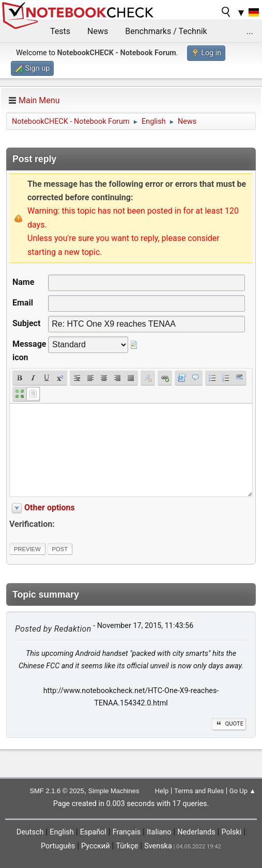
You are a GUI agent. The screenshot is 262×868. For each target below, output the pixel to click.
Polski (231, 832)
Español (93, 832)
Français (127, 832)
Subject (26, 323)
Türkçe (127, 846)
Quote (229, 724)
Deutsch (30, 832)
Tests (60, 31)
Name (23, 282)
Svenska (158, 846)
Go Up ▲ (243, 791)
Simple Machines (114, 791)
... (250, 31)
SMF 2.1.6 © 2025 (57, 791)
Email (23, 303)
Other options (50, 508)
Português (58, 846)
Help (162, 791)
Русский (95, 846)
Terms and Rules (199, 791)
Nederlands (196, 832)
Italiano (159, 832)
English (62, 832)
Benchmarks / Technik (166, 31)
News (98, 31)
